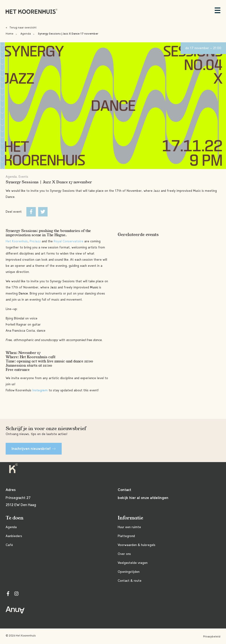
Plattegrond (126, 536)
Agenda (26, 34)
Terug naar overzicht (21, 27)
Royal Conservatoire (69, 241)
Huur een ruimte (129, 527)
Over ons (124, 554)
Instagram (40, 390)
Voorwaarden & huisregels (137, 545)
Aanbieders (14, 536)
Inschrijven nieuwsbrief (34, 449)
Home (10, 34)
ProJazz (35, 241)
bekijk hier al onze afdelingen (143, 498)
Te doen (15, 518)
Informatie (130, 518)
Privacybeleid (212, 636)
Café (9, 545)
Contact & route (130, 581)
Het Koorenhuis (17, 241)
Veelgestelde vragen (133, 563)
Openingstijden (129, 572)
